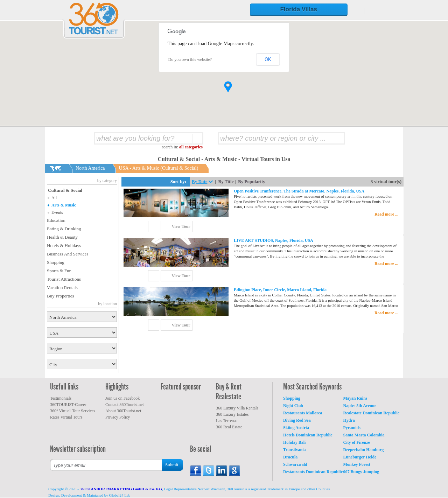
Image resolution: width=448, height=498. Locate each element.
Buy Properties (61, 296)
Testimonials (61, 398)
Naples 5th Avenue (360, 406)
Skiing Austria (296, 428)
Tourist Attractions (64, 279)
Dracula (290, 457)
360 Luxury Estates (232, 414)
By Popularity (252, 181)
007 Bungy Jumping (361, 472)
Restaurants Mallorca (303, 413)
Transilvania (294, 450)
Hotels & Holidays (64, 246)
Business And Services (68, 254)
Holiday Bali (294, 442)
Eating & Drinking (64, 229)
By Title (226, 181)
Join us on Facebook (122, 398)
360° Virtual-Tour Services (73, 411)
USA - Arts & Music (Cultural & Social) (159, 168)
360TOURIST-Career (68, 405)
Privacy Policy (118, 417)
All (54, 198)
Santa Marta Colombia (364, 435)
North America (90, 168)
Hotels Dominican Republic (308, 435)
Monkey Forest (357, 464)
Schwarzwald (295, 464)
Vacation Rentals (62, 287)
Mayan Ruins (355, 398)
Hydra (349, 420)
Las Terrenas (227, 421)
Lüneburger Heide (360, 457)
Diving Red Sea (297, 420)
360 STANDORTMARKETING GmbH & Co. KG (121, 489)
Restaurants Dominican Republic (313, 472)
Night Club (293, 406)
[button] (228, 87)
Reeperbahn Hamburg (364, 450)
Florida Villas (299, 9)
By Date (199, 181)
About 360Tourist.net (123, 411)
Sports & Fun (59, 271)
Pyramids (352, 428)
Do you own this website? (190, 59)
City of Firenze (357, 442)
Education (56, 220)
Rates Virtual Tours (66, 417)
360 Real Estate (229, 427)
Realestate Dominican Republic (372, 413)
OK (268, 59)
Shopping (56, 262)
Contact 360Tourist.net (125, 405)
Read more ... (386, 214)
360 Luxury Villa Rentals (237, 408)
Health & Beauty (62, 237)
